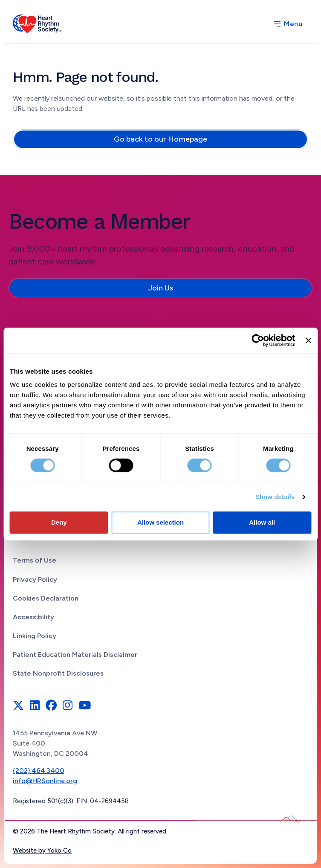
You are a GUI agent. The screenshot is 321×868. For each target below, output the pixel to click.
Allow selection (160, 522)
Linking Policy (35, 636)
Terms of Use (35, 560)
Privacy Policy (35, 579)
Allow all (262, 522)
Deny (59, 522)
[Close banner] (308, 340)
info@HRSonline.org (45, 781)
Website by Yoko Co (42, 851)
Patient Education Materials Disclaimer (75, 655)
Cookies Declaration (46, 598)
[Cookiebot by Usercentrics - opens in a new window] (258, 340)
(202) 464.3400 (39, 771)
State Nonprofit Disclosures (58, 673)
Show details (275, 497)
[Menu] (287, 24)
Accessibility (33, 617)
